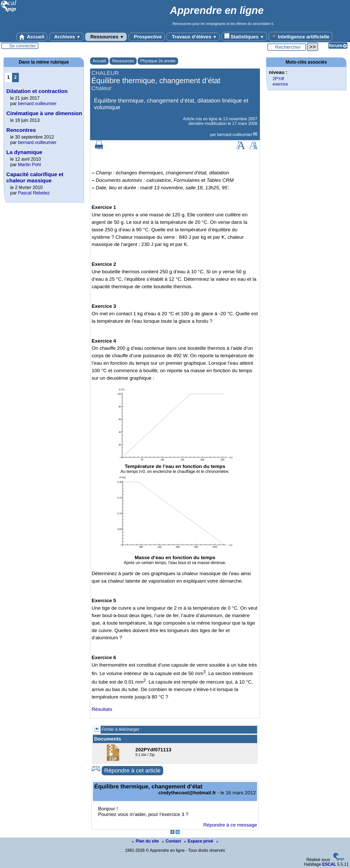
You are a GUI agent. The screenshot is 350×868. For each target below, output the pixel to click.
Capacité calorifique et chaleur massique (35, 177)
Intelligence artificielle (300, 36)
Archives (66, 37)
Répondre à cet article (132, 771)
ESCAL (329, 864)
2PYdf (278, 79)
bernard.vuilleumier (235, 135)
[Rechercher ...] (287, 47)
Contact (172, 841)
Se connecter (23, 46)
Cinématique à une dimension (44, 113)
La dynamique (24, 152)
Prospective (147, 37)
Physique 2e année (158, 61)
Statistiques (244, 36)
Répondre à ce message (230, 825)
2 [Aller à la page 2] (15, 77)
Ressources (106, 37)
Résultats (102, 709)
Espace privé (199, 841)
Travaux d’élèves (193, 37)
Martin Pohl (29, 165)
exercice (281, 84)
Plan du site (146, 841)
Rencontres (21, 130)
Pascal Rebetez (34, 193)
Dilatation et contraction (37, 91)
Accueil (32, 37)
